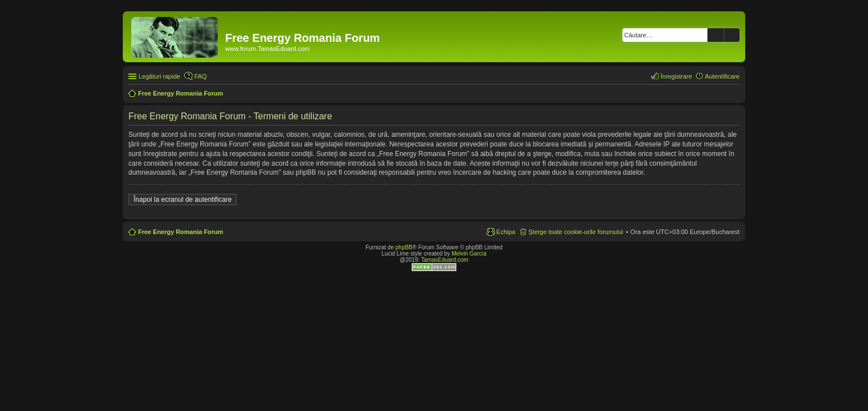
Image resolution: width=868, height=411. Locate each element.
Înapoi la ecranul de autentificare (182, 200)
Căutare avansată (732, 35)
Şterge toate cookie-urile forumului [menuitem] (576, 232)
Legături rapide (159, 76)
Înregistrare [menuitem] (676, 76)
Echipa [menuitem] (506, 232)
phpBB (404, 247)
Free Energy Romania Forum (181, 232)
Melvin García (469, 254)
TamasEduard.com (444, 260)
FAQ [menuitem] (200, 76)
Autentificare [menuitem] (722, 76)
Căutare (716, 35)
